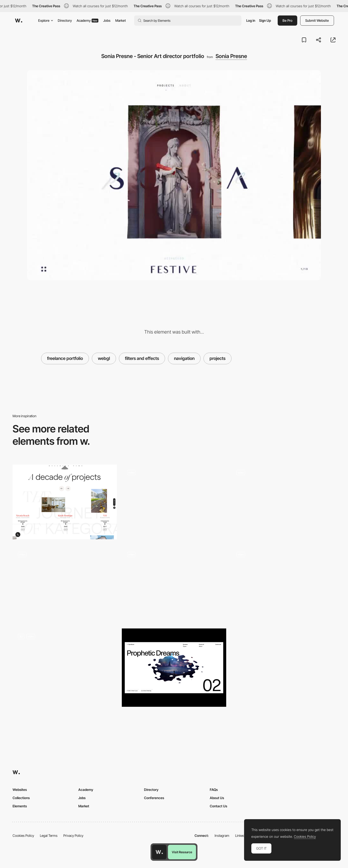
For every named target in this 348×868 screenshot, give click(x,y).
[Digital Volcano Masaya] (65, 584)
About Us (217, 798)
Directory (65, 20)
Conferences (154, 798)
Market (121, 20)
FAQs (214, 790)
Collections (21, 798)
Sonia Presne (231, 56)
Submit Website (317, 20)
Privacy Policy (73, 835)
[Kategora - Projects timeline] (65, 502)
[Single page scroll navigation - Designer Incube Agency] (174, 584)
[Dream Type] (174, 668)
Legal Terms (49, 835)
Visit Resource (182, 852)
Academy (87, 20)
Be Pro (287, 20)
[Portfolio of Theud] (65, 668)
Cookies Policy (23, 835)
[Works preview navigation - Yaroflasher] (174, 502)
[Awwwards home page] (159, 852)
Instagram (222, 835)
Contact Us (218, 806)
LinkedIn (241, 835)
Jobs (107, 20)
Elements (20, 806)
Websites (20, 790)
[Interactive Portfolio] (283, 502)
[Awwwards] (19, 21)
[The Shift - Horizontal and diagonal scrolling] (283, 584)
